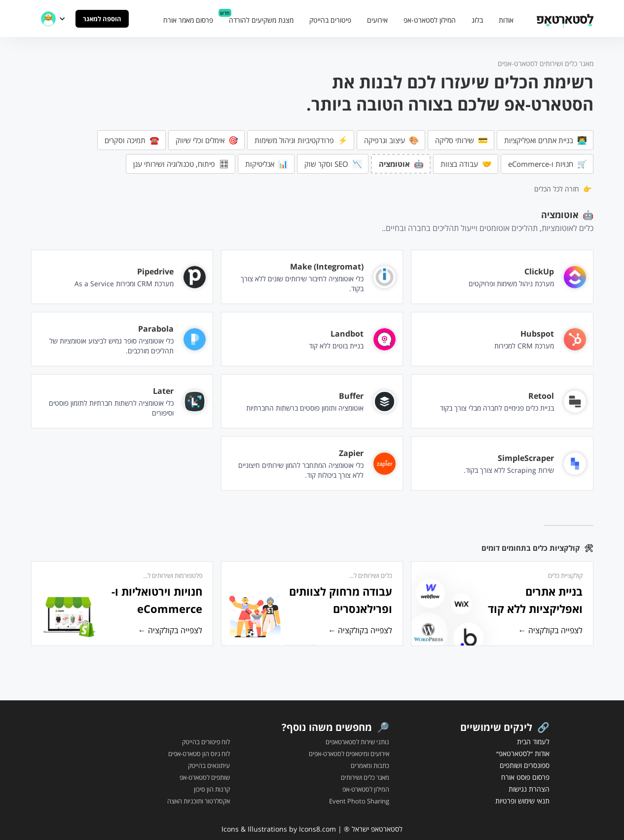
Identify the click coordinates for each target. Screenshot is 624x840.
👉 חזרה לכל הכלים (563, 189)
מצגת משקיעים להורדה (261, 20)
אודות (506, 20)
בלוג (477, 20)
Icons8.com (317, 829)
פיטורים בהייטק (330, 20)
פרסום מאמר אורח (188, 20)
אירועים (377, 20)
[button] (53, 19)
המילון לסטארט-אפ (430, 20)
